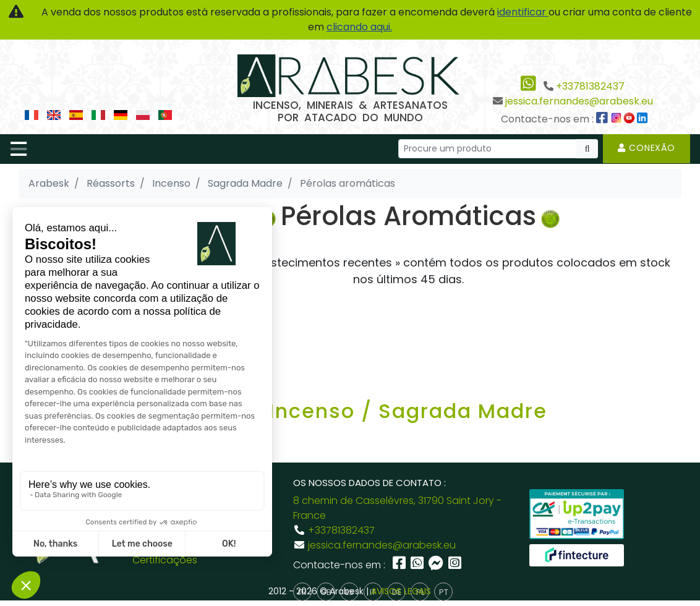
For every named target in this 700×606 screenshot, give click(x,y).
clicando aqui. (359, 27)
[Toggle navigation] (19, 149)
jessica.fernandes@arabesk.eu (579, 101)
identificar (523, 12)
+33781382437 (590, 86)
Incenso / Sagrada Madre (408, 411)
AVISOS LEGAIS (401, 591)
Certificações (165, 560)
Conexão (647, 148)
